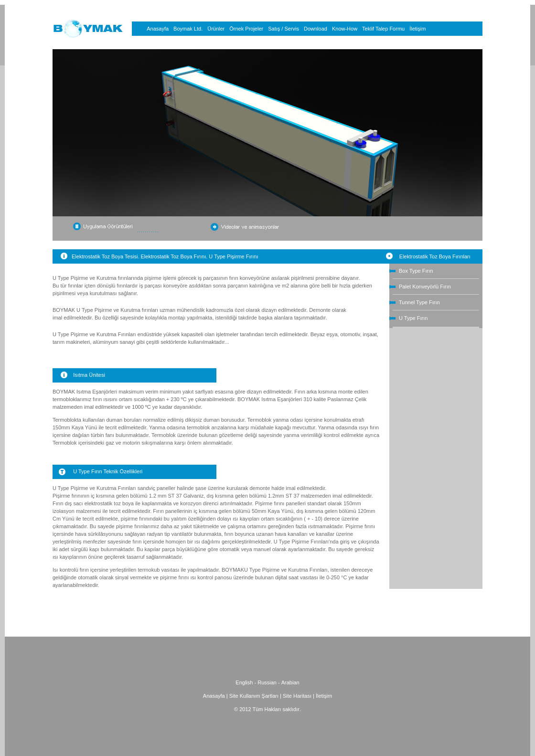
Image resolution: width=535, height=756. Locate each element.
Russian (267, 682)
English (244, 682)
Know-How (345, 29)
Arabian (290, 682)
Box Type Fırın (416, 271)
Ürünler (216, 29)
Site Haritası (298, 696)
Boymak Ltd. (188, 29)
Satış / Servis (284, 29)
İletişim (417, 29)
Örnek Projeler (246, 29)
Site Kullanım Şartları (254, 696)
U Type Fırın (413, 318)
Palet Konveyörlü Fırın (425, 287)
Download (316, 29)
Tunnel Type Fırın (419, 302)
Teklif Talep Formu (383, 29)
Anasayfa (158, 29)
